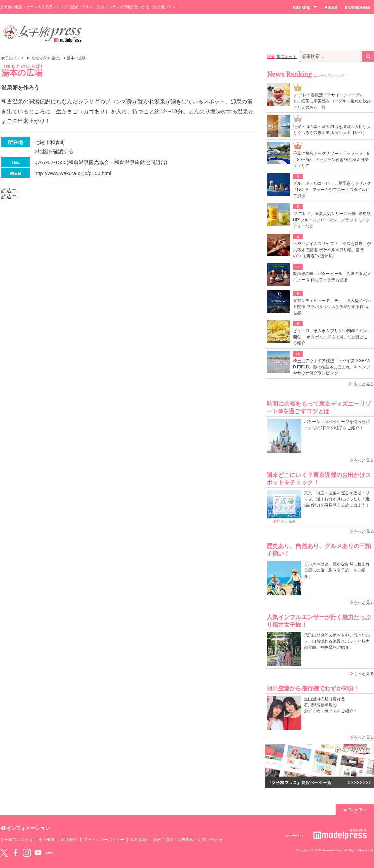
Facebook (15, 853)
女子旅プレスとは (16, 840)
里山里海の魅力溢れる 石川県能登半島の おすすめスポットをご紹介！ (331, 705)
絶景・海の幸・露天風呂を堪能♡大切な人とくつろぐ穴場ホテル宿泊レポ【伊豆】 (332, 130)
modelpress (358, 7)
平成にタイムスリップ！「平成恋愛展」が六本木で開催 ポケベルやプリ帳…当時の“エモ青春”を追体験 (332, 250)
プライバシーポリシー (104, 840)
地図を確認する (56, 151)
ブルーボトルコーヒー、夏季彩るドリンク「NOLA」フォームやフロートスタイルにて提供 (332, 190)
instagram (27, 853)
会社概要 (47, 840)
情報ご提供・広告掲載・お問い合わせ (188, 840)
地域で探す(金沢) (46, 58)
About (331, 7)
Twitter (4, 853)
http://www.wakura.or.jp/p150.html (73, 173)
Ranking (305, 7)
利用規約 (69, 840)
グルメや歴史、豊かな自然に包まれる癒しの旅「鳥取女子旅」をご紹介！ (337, 570)
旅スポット (287, 57)
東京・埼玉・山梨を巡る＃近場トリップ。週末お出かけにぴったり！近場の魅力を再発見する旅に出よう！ (337, 499)
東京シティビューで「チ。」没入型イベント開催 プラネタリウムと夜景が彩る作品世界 (332, 307)
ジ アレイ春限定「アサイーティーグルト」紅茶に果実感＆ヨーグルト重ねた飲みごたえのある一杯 (332, 101)
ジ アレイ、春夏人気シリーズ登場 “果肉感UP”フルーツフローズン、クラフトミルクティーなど (332, 220)
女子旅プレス (13, 58)
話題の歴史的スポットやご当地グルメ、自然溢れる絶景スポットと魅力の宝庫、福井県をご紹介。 (337, 641)
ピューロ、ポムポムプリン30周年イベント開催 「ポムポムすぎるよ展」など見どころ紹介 (332, 337)
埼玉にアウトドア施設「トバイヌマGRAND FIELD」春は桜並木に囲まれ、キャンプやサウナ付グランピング (332, 367)
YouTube (38, 853)
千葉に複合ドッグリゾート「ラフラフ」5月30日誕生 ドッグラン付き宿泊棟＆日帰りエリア (331, 160)
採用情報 (139, 840)
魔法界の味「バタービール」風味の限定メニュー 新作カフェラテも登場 (332, 277)
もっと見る (364, 384)
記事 (271, 57)
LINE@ (50, 853)
